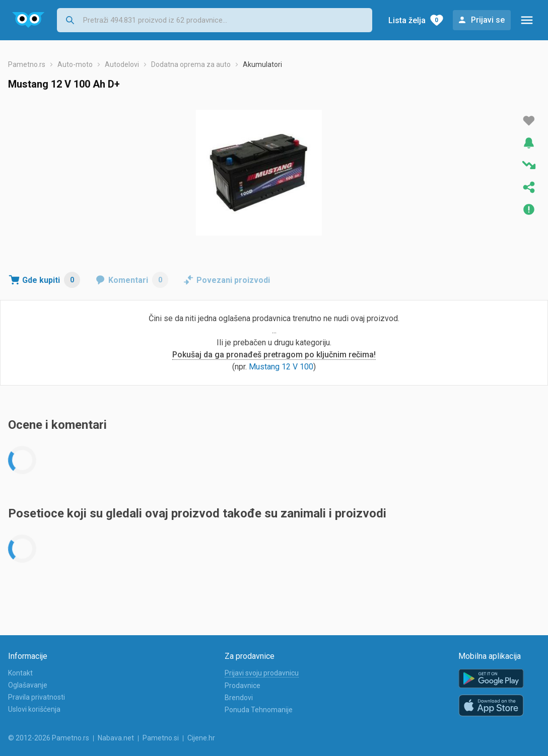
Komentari (138, 280)
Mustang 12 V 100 (281, 367)
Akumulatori (262, 64)
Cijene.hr (201, 738)
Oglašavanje (28, 685)
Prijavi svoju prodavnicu (262, 673)
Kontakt (20, 673)
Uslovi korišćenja (34, 709)
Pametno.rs (27, 64)
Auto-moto (75, 64)
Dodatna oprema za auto (191, 64)
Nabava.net (116, 738)
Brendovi (239, 698)
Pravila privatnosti (37, 697)
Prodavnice (243, 686)
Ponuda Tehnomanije (259, 710)
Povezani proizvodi (233, 280)
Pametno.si (161, 738)
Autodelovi (122, 64)
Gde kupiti (51, 280)
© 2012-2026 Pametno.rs (49, 738)
